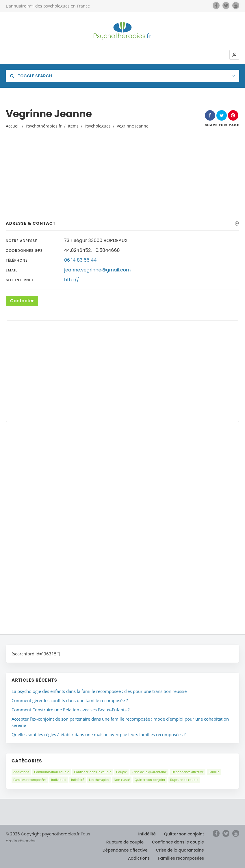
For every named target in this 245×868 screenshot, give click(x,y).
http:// (72, 280)
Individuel (59, 780)
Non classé (122, 780)
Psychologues (98, 126)
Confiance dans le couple (93, 772)
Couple (121, 772)
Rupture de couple (184, 780)
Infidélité (78, 780)
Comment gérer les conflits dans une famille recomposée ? (70, 700)
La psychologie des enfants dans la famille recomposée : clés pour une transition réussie (99, 691)
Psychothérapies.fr (44, 126)
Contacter (22, 301)
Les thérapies (99, 780)
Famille (214, 772)
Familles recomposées (30, 780)
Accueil (13, 126)
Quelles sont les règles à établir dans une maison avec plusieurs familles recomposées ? (99, 734)
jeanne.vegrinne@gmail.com (97, 270)
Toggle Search (31, 76)
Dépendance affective (188, 772)
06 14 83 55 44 (80, 260)
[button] (234, 55)
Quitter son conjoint (150, 780)
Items (73, 126)
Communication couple (52, 772)
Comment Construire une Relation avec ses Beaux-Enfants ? (70, 710)
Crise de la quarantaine (149, 772)
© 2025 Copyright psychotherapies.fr (43, 834)
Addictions (21, 772)
